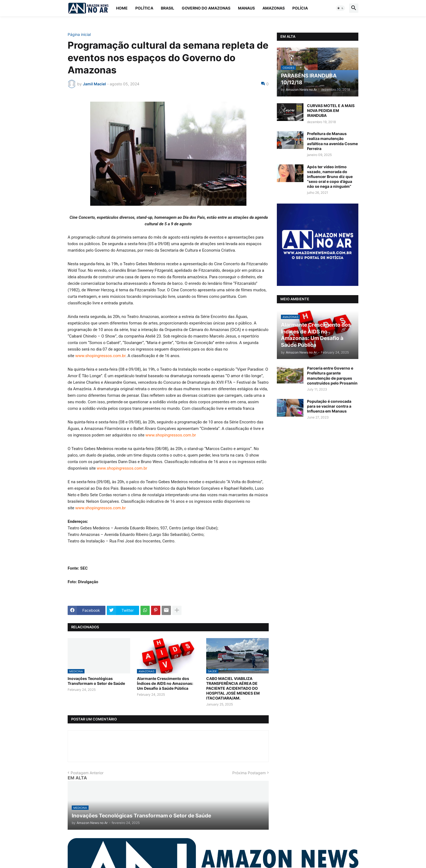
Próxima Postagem (249, 773)
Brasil (167, 8)
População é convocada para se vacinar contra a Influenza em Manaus (329, 406)
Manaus (246, 8)
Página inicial (79, 35)
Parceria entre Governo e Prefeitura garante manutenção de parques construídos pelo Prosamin (332, 376)
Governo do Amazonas (206, 8)
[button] (340, 8)
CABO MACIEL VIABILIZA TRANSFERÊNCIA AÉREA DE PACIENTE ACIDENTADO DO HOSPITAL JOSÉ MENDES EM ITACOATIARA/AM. (233, 688)
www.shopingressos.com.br (100, 356)
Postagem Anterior (87, 773)
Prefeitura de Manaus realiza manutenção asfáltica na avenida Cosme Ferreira (332, 141)
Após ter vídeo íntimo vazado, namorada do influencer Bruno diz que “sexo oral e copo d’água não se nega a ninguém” (330, 177)
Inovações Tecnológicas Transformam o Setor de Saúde (96, 681)
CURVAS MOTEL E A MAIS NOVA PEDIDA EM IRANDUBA (331, 110)
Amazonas (274, 8)
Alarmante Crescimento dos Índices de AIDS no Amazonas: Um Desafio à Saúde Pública (165, 683)
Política (144, 8)
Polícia (300, 8)
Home (122, 8)
